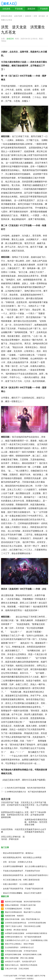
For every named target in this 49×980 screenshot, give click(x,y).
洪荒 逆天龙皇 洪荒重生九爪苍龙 (18, 862)
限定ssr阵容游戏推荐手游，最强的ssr (18, 853)
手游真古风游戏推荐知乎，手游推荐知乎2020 (21, 871)
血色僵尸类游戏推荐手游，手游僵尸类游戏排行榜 (23, 889)
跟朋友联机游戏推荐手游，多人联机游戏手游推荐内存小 (26, 875)
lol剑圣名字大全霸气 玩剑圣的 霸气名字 (21, 962)
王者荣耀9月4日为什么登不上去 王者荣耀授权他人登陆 (26, 940)
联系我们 (30, 979)
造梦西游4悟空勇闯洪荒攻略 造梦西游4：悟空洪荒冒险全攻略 (36, 822)
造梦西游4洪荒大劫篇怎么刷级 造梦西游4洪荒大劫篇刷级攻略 (12, 815)
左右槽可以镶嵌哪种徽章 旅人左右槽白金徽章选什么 (25, 866)
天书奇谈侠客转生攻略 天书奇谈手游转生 (21, 951)
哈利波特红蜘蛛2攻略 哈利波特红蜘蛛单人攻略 (23, 954)
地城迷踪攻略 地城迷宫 (14, 916)
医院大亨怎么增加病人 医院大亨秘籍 (19, 944)
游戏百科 (31, 9)
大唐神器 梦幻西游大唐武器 (16, 930)
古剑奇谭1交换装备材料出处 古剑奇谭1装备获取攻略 (25, 923)
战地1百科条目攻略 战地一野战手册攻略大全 (22, 919)
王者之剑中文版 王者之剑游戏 (17, 969)
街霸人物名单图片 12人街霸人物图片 (19, 884)
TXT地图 (22, 976)
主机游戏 (6, 9)
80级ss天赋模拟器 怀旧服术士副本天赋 (20, 905)
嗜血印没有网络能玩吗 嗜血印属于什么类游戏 (23, 912)
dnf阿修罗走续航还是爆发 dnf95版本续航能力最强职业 (26, 933)
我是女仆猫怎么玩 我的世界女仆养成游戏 (21, 965)
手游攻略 (19, 9)
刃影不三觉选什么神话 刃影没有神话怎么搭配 (23, 926)
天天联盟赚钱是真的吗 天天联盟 (18, 909)
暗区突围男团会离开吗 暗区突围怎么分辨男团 (22, 857)
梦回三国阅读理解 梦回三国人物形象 (19, 958)
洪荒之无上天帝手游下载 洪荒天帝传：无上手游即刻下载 (36, 805)
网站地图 (30, 976)
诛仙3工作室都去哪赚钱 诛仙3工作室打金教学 (22, 893)
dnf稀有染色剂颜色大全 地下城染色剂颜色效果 (26, 792)
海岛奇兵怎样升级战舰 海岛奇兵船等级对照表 (26, 788)
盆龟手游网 (18, 16)
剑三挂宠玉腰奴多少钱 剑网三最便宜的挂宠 (21, 880)
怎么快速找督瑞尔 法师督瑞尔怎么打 (19, 947)
